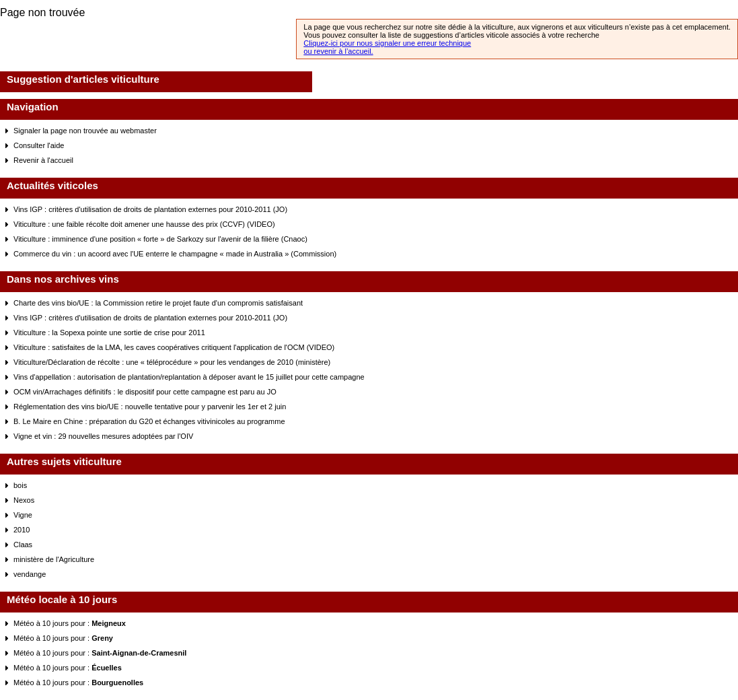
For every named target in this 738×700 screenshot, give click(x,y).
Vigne (23, 515)
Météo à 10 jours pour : (70, 623)
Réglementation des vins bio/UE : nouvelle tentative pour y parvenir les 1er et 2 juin (150, 407)
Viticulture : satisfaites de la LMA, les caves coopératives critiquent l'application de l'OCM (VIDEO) (174, 347)
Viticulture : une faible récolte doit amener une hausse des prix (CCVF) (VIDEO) (144, 224)
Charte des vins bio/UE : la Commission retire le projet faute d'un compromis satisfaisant (158, 303)
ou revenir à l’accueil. (338, 51)
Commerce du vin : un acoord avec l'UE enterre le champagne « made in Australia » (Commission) (175, 254)
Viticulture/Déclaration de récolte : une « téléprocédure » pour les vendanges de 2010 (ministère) (172, 362)
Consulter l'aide (39, 145)
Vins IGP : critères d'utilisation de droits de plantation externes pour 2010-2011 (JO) (150, 209)
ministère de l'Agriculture (54, 559)
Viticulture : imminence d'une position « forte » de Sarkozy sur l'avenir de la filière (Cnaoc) (160, 239)
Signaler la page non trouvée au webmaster (85, 131)
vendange (30, 574)
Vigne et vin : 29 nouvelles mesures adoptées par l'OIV (103, 436)
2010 (22, 530)
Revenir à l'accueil (43, 160)
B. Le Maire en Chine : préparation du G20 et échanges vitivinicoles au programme (149, 421)
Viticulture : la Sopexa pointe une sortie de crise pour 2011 (109, 332)
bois (20, 485)
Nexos (24, 500)
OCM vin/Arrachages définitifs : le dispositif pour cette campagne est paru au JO (145, 392)
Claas (23, 545)
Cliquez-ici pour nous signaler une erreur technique (387, 43)
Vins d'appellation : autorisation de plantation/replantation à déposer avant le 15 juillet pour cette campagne (189, 377)
